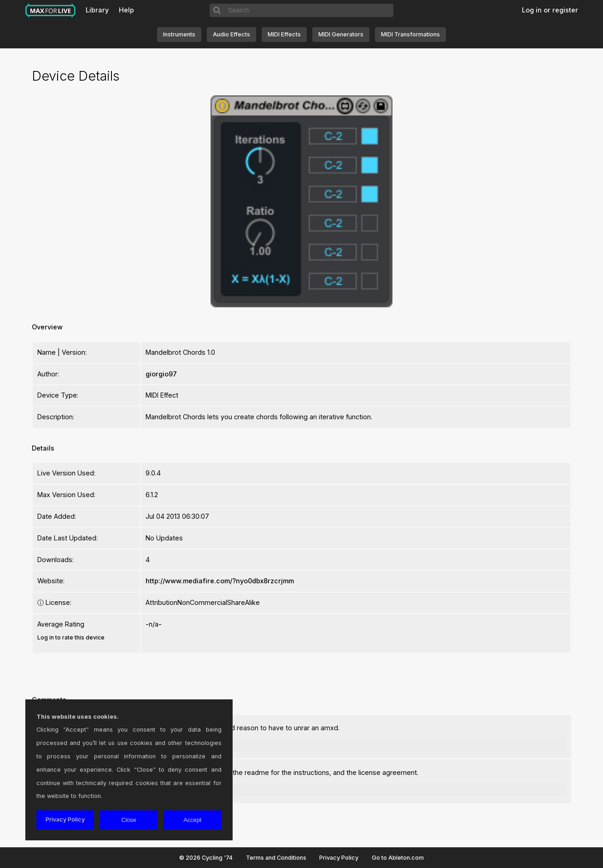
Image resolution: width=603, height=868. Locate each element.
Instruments (179, 34)
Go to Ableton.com (398, 858)
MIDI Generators (341, 34)
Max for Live (51, 11)
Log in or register (550, 10)
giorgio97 (161, 374)
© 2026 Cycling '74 (206, 858)
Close (129, 820)
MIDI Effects (284, 34)
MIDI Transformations (410, 34)
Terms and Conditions (276, 858)
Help (126, 10)
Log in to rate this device (71, 637)
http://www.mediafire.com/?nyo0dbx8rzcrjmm (220, 581)
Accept (192, 820)
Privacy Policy (339, 858)
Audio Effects (231, 34)
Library (97, 10)
